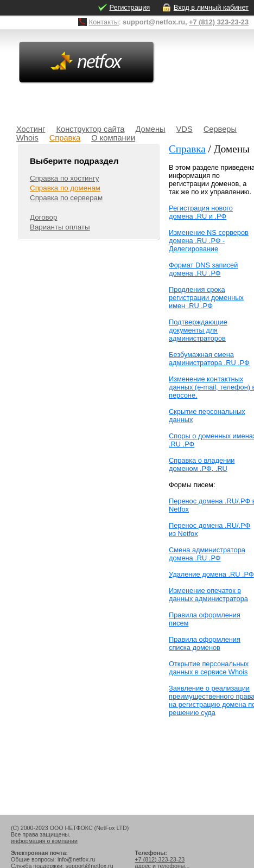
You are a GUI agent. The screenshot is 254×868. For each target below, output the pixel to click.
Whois (27, 138)
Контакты (104, 22)
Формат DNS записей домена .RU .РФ (203, 269)
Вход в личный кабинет (211, 7)
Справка (65, 138)
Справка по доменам (65, 188)
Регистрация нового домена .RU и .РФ (201, 212)
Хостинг (31, 129)
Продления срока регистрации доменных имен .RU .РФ (206, 298)
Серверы (220, 129)
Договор (43, 217)
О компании (113, 138)
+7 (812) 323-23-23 (219, 22)
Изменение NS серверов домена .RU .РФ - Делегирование (209, 241)
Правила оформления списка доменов (205, 643)
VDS (185, 129)
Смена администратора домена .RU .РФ (207, 554)
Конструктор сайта (90, 129)
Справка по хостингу (64, 178)
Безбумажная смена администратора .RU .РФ (209, 359)
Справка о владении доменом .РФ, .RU (202, 464)
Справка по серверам (66, 198)
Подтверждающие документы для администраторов (198, 330)
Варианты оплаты (60, 227)
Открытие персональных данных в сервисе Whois (209, 668)
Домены (150, 129)
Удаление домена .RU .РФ (211, 574)
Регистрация (129, 7)
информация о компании (44, 841)
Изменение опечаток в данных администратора (208, 595)
